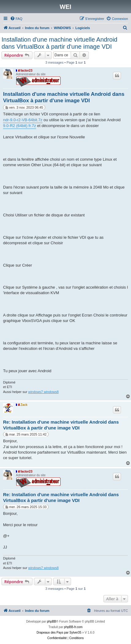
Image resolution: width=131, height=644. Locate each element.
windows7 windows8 (43, 392)
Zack (24, 405)
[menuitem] (16, 19)
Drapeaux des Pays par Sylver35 (59, 633)
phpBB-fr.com (73, 627)
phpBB (51, 622)
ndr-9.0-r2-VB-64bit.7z (23, 120)
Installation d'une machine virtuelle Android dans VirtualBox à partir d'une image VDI (60, 43)
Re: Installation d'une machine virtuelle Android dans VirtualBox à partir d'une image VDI (61, 425)
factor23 (26, 71)
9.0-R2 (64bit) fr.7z (20, 126)
